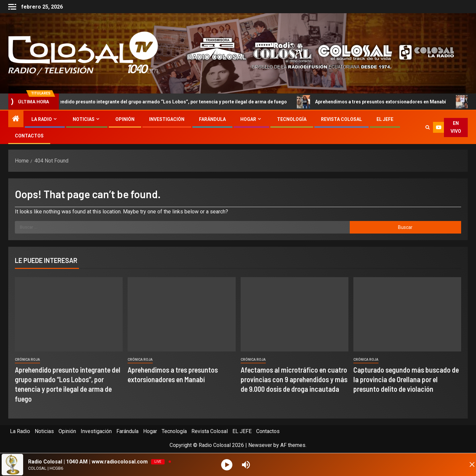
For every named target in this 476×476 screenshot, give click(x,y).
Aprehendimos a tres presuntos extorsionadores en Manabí (380, 102)
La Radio (42, 119)
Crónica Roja (27, 360)
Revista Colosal (341, 119)
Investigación (167, 119)
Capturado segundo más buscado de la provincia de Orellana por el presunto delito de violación (406, 379)
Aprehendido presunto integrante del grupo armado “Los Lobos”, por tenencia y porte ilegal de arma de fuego (166, 102)
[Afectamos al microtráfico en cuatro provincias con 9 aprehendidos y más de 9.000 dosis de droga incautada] (295, 314)
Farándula (212, 119)
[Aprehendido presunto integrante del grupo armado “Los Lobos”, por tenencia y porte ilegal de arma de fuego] (69, 314)
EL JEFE (385, 119)
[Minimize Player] (464, 465)
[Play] (228, 465)
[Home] (16, 119)
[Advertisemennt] (315, 53)
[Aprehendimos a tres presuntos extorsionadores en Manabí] (181, 314)
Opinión (125, 119)
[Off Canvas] (12, 7)
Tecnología (292, 119)
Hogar (248, 119)
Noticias (84, 119)
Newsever (260, 445)
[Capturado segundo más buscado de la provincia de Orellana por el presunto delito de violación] (407, 314)
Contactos (29, 136)
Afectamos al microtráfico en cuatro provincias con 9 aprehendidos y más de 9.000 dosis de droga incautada (294, 379)
